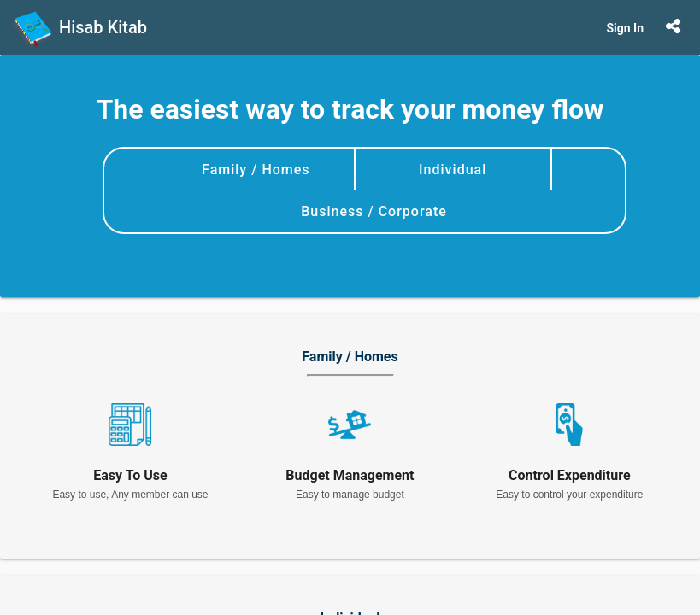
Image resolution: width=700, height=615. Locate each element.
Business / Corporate (374, 211)
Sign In (625, 28)
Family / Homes (256, 170)
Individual (453, 170)
